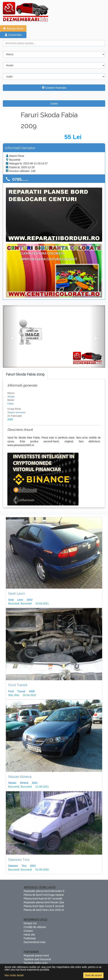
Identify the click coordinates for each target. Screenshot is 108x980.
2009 (10, 419)
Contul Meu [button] (13, 35)
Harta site (29, 935)
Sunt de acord (93, 975)
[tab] (25, 375)
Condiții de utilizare (35, 927)
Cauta (54, 104)
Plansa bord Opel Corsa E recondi (44, 906)
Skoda (11, 397)
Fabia (10, 404)
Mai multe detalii (14, 975)
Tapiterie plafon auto (35, 963)
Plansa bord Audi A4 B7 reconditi (43, 899)
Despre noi (30, 923)
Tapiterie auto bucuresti (37, 959)
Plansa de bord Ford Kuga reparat (44, 895)
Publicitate (30, 938)
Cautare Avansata (54, 88)
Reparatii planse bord (36, 955)
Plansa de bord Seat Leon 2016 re (44, 910)
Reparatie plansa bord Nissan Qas (44, 902)
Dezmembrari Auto (35, 942)
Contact (28, 931)
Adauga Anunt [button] (13, 28)
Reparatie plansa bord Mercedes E (44, 891)
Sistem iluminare (16, 412)
